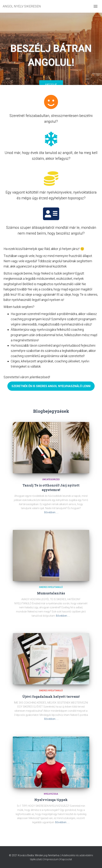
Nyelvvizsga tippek (51, 800)
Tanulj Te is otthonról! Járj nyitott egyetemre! (51, 487)
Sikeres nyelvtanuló (51, 587)
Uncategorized (51, 479)
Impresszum (51, 859)
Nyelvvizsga (51, 794)
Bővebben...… (51, 512)
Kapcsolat (51, 84)
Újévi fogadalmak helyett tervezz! (51, 696)
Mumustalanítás (51, 593)
